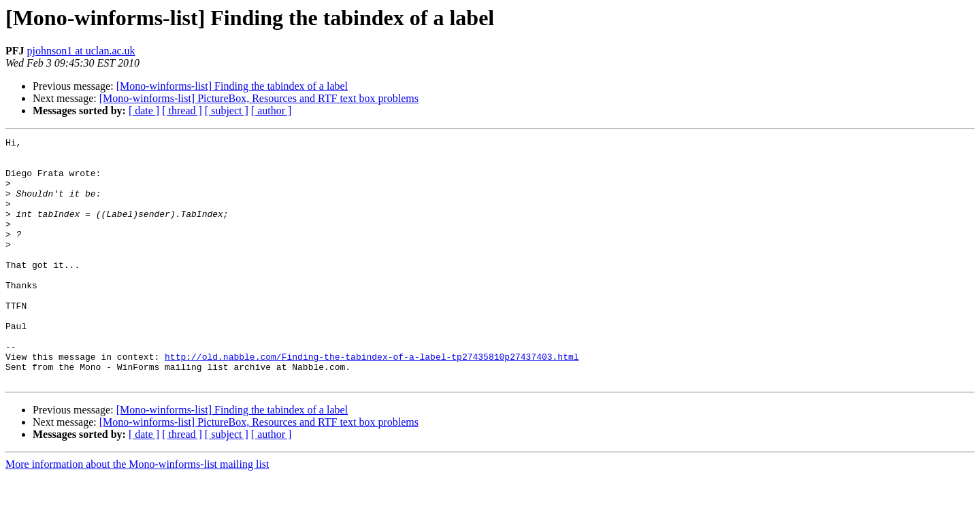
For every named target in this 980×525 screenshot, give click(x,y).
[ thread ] (182, 111)
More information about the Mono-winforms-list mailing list (137, 513)
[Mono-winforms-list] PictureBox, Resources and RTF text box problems (259, 98)
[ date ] (144, 111)
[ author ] (272, 111)
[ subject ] (227, 111)
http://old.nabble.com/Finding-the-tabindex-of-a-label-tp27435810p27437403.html (372, 401)
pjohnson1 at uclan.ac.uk (81, 51)
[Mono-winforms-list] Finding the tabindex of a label (232, 86)
